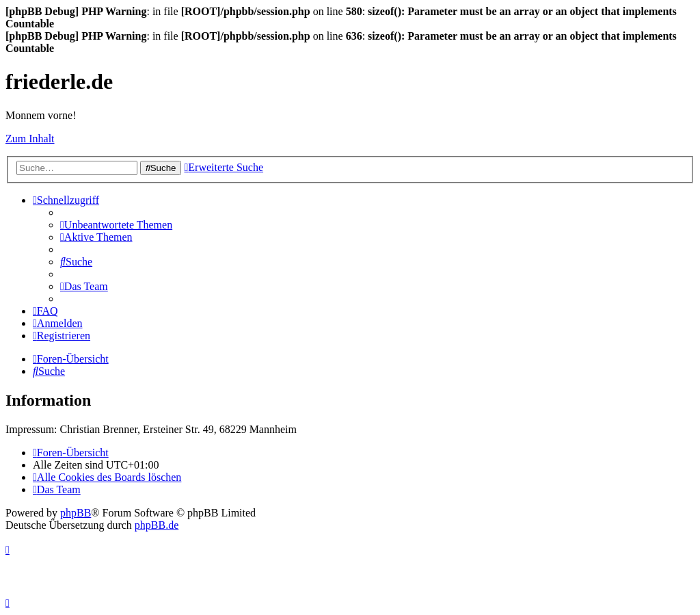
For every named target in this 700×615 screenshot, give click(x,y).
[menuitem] (116, 225)
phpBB (76, 513)
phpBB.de (157, 525)
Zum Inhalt (30, 139)
